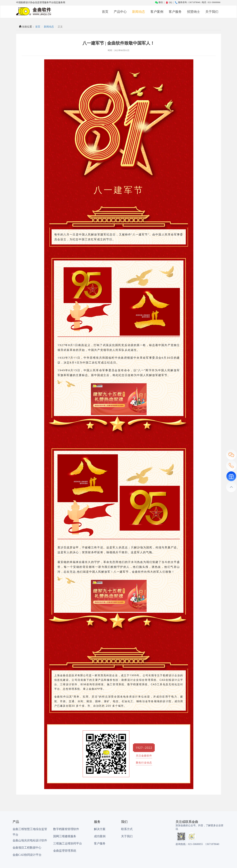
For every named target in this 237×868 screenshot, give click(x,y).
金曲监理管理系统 (65, 851)
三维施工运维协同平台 (68, 843)
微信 (159, 2)
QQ (169, 2)
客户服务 (175, 12)
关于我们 (212, 12)
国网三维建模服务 (65, 836)
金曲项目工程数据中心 (27, 848)
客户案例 (157, 12)
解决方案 (100, 829)
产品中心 (120, 12)
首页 (105, 12)
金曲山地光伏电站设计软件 (30, 840)
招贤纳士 (194, 12)
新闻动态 (139, 12)
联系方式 (127, 829)
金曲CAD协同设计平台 (27, 855)
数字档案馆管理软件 (66, 829)
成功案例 (100, 836)
